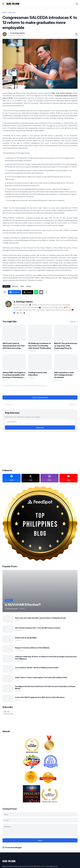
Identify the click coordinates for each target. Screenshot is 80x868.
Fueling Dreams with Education (38, 374)
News (22, 286)
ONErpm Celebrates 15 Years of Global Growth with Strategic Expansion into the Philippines (46, 658)
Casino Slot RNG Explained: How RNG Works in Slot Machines (40, 697)
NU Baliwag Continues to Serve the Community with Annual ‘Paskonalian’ (40, 346)
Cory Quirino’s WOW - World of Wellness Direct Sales (37, 668)
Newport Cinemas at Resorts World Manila (32, 648)
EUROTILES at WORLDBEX (26, 638)
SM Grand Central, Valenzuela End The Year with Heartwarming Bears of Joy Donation (14, 346)
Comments (9, 714)
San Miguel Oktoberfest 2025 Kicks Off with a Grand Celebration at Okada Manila (45, 687)
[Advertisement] (40, 450)
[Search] (77, 4)
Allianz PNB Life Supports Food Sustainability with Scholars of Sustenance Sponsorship (14, 375)
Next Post (73, 404)
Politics (29, 286)
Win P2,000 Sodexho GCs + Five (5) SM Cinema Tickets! (38, 628)
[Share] (75, 34)
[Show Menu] (3, 4)
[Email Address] (40, 422)
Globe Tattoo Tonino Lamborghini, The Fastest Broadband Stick (41, 677)
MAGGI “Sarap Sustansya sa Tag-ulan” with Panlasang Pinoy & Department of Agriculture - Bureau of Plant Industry (66, 346)
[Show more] (46, 292)
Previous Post (9, 404)
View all (73, 322)
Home (5, 12)
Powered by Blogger (12, 847)
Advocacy (12, 12)
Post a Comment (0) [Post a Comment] (40, 397)
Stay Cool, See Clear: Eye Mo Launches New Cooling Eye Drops (40, 618)
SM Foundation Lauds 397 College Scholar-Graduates (64, 375)
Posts (7, 712)
